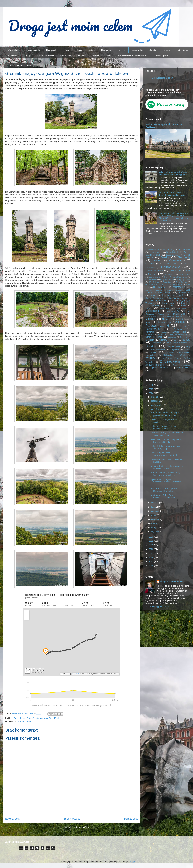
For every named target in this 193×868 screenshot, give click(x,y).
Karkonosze (185, 293)
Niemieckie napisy (164, 322)
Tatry (188, 347)
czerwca (155, 511)
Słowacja (150, 340)
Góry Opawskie (184, 280)
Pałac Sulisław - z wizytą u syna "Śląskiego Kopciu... (166, 447)
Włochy (183, 355)
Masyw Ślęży (173, 311)
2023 (151, 537)
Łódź (184, 306)
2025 (151, 389)
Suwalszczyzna (157, 343)
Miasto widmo (180, 314)
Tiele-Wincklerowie (158, 350)
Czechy (27, 55)
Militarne (166, 50)
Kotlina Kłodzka (159, 301)
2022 (151, 541)
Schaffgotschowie (154, 337)
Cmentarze (106, 50)
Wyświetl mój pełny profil (157, 607)
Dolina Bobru (170, 264)
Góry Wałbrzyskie (175, 284)
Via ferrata (170, 353)
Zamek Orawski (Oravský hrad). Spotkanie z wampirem (166, 474)
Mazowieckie (163, 314)
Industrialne (182, 50)
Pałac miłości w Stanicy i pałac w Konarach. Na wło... (166, 441)
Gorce (188, 271)
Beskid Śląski (173, 252)
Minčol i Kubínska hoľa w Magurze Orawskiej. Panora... (167, 467)
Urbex (92, 50)
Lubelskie (186, 303)
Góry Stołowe (182, 282)
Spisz (176, 340)
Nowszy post (12, 819)
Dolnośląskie (52, 50)
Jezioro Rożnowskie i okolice (169, 290)
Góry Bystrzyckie (155, 277)
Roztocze (162, 334)
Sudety (153, 50)
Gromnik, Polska (25, 722)
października (158, 405)
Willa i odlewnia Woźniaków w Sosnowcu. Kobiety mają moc (173, 173)
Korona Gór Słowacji (155, 298)
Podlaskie (178, 329)
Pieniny (183, 326)
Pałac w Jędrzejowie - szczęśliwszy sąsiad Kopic (164, 454)
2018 (151, 557)
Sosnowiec (165, 340)
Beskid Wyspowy (173, 255)
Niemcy (149, 322)
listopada (156, 401)
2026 (151, 385)
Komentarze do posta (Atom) (77, 827)
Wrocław (81, 55)
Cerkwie (96, 55)
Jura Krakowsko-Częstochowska (132, 55)
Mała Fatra (181, 308)
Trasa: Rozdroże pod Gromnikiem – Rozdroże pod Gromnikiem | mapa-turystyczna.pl (71, 705)
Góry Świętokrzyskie (154, 284)
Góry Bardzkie (171, 274)
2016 (151, 566)
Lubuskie (155, 306)
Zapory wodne (183, 368)
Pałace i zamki (33, 50)
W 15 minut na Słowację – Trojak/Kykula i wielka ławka (172, 194)
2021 (151, 545)
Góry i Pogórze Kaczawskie (176, 277)
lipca (154, 507)
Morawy (166, 319)
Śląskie (79, 50)
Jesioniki (149, 290)
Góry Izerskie (151, 280)
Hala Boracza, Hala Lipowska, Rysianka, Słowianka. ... (165, 490)
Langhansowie (169, 303)
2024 (151, 393)
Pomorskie (150, 332)
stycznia (155, 532)
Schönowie (172, 337)
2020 (151, 549)
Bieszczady (66, 55)
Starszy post (131, 819)
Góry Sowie (168, 282)
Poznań (164, 332)
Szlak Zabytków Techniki (176, 343)
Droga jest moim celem (163, 78)
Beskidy (122, 50)
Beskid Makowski (152, 250)
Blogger (133, 862)
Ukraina (187, 350)
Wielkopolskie (168, 355)
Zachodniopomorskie (182, 365)
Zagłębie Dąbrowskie (159, 368)
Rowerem (150, 334)
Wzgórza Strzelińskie (50, 718)
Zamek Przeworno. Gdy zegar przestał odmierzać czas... (165, 414)
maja (154, 515)
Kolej (108, 55)
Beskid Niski (184, 250)
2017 (151, 562)
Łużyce (149, 308)
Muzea (179, 319)
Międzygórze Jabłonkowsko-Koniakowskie (165, 316)
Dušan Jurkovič (175, 270)
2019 (151, 553)
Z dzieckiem (14, 50)
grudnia (155, 397)
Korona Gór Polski (45, 55)
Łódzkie (170, 306)
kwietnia (155, 519)
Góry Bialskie (185, 274)
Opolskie (13, 55)
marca (155, 523)
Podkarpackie (153, 329)
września (156, 409)
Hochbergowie (160, 287)
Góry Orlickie (154, 282)
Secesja (184, 337)
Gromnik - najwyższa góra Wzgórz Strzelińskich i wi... (167, 434)
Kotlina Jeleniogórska (180, 298)
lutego (154, 528)
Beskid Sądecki (156, 252)
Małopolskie (137, 50)
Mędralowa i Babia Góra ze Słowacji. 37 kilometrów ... (164, 496)
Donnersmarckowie (154, 270)
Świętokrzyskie (161, 55)
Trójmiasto (175, 350)
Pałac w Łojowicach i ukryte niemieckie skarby (164, 427)
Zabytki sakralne (155, 365)
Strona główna (72, 819)
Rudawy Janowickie (178, 334)
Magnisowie (165, 308)
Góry (67, 50)
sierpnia (155, 503)
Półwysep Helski (178, 332)
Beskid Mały (168, 250)
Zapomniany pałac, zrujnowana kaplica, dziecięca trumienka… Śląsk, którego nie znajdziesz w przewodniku (173, 217)
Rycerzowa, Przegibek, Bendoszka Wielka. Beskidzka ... (166, 482)
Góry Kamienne (167, 280)
